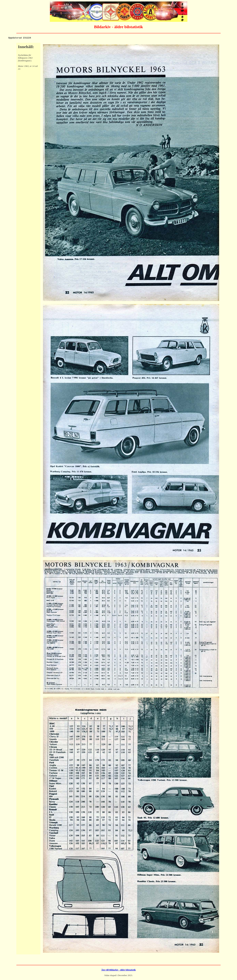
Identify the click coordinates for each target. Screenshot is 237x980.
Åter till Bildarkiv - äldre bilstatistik (118, 970)
